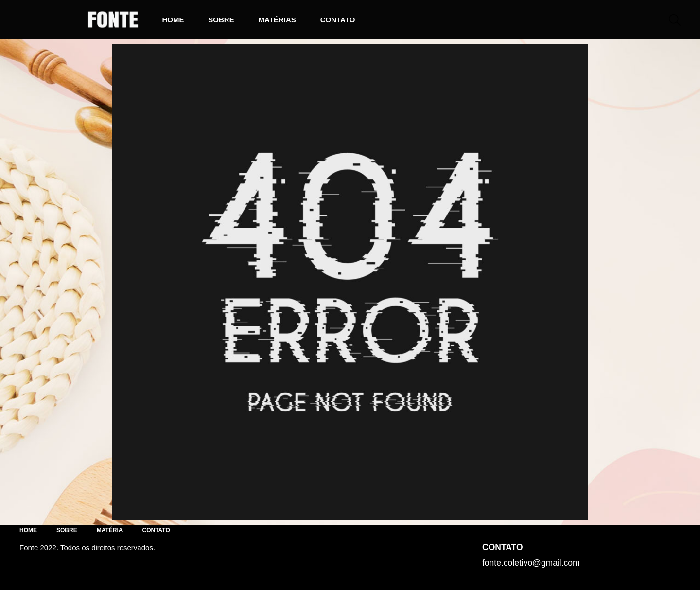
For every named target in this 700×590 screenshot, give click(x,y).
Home (173, 20)
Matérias (277, 20)
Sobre (221, 20)
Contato (338, 20)
